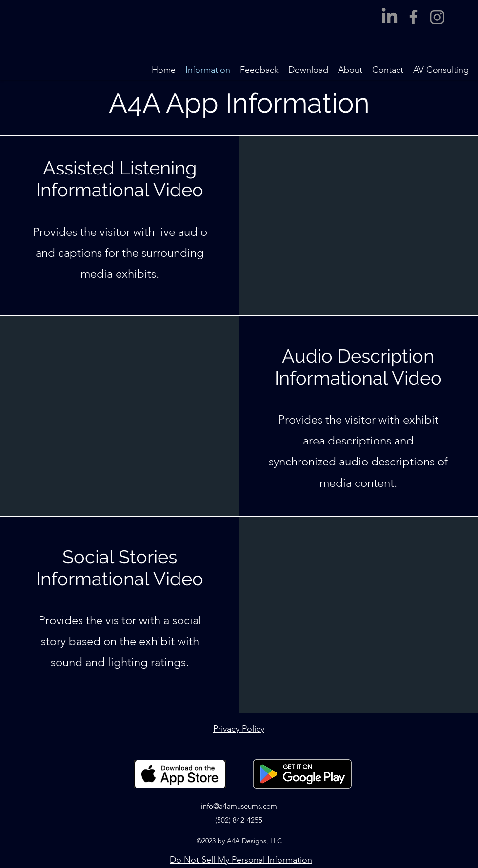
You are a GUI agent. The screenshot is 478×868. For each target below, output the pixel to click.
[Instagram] (437, 17)
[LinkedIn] (389, 17)
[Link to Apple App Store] (180, 774)
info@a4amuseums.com (239, 806)
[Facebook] (413, 17)
